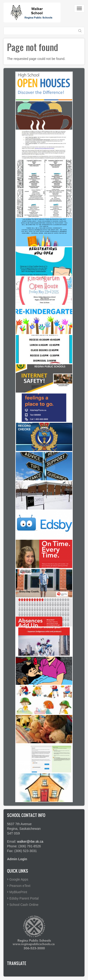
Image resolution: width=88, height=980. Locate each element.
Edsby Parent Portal (24, 898)
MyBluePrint (18, 892)
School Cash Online (24, 905)
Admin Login (17, 859)
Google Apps (19, 879)
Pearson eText (20, 886)
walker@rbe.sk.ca (30, 842)
